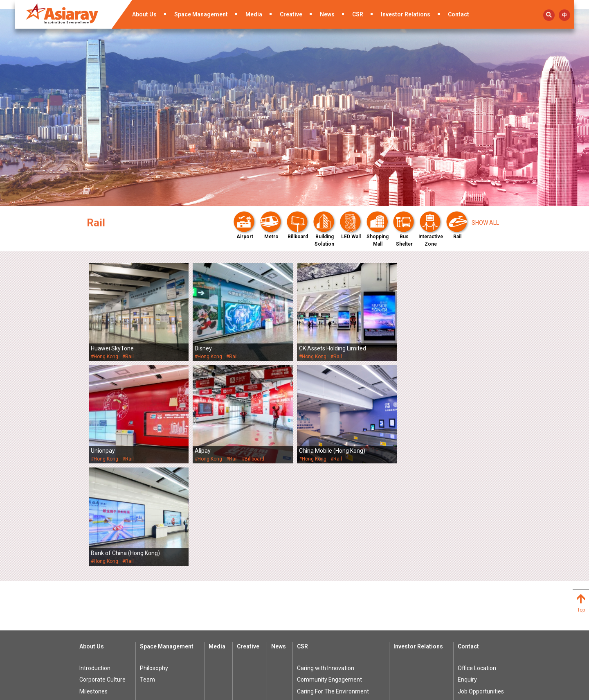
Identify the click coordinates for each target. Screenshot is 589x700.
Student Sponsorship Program (336, 601)
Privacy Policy (401, 692)
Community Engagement (329, 577)
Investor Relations (406, 14)
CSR (358, 14)
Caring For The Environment (333, 589)
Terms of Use (359, 692)
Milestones (93, 589)
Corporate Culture (102, 577)
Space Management (201, 14)
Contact (459, 14)
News (327, 14)
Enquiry (467, 577)
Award (88, 601)
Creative (291, 14)
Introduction (95, 566)
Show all (485, 223)
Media (254, 14)
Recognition (95, 612)
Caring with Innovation (326, 566)
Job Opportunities (481, 589)
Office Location (477, 566)
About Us (144, 14)
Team (147, 577)
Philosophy (154, 566)
